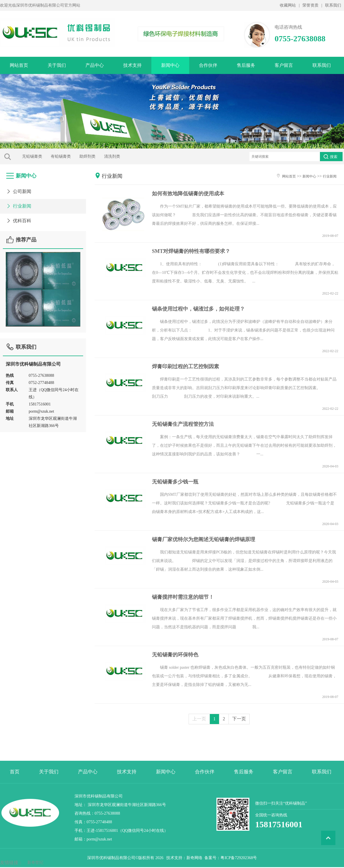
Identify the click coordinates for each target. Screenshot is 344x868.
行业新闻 (18, 204)
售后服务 (246, 65)
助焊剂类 (67, 156)
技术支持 (132, 65)
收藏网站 (288, 5)
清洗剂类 (92, 156)
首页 (15, 833)
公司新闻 (18, 189)
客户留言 (284, 65)
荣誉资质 (310, 5)
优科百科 (18, 219)
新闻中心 (170, 65)
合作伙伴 (208, 65)
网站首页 (19, 65)
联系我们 (333, 5)
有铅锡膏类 (40, 156)
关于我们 (57, 65)
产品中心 (95, 65)
